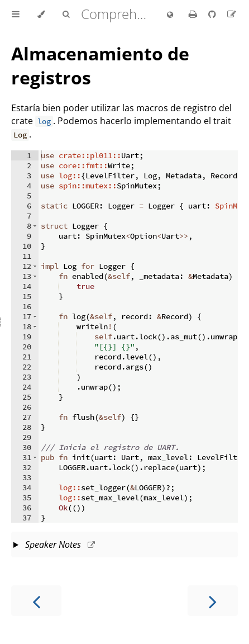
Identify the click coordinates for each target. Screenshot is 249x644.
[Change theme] (41, 15)
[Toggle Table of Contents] (16, 15)
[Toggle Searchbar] (66, 15)
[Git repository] (213, 14)
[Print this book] (194, 14)
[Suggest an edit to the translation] (232, 14)
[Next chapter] (213, 601)
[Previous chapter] (36, 601)
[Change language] (170, 15)
